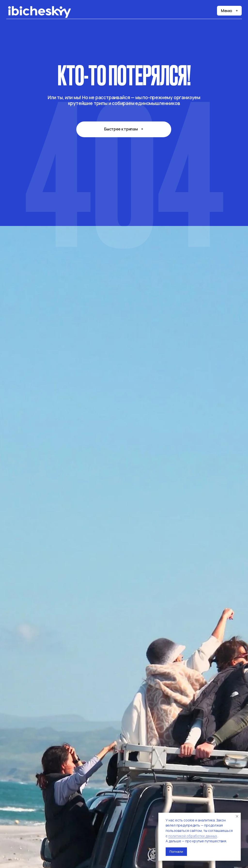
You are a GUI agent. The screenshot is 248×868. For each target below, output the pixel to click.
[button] (229, 11)
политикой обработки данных (193, 836)
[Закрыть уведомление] (237, 816)
